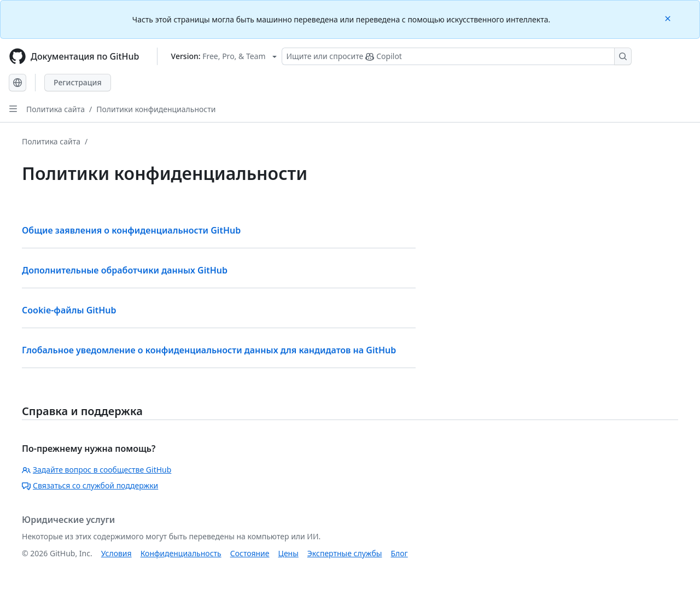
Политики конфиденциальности (156, 109)
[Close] (669, 18)
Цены (288, 553)
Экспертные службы (345, 553)
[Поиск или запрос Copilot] (457, 56)
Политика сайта (56, 109)
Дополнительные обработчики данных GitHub (125, 270)
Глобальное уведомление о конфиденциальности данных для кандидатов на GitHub (209, 350)
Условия (116, 553)
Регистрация (78, 82)
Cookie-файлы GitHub (69, 310)
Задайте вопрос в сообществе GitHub (97, 470)
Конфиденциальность (181, 553)
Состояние (250, 553)
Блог (399, 553)
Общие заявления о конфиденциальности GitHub (131, 230)
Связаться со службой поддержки (90, 485)
